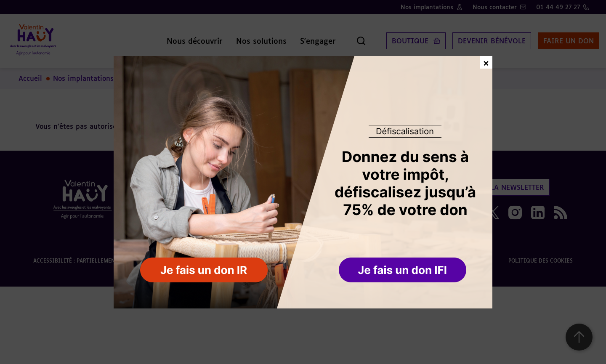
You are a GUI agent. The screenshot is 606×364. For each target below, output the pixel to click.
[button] (403, 271)
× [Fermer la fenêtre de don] (486, 62)
